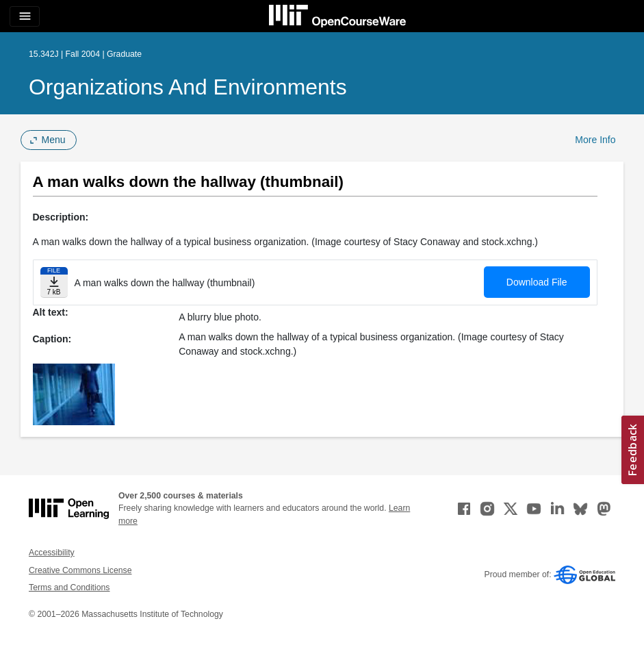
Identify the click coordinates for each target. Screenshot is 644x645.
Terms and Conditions (69, 587)
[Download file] (54, 282)
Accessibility (52, 553)
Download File (537, 282)
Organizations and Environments (188, 87)
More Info (595, 140)
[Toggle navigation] (25, 16)
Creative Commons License (80, 570)
